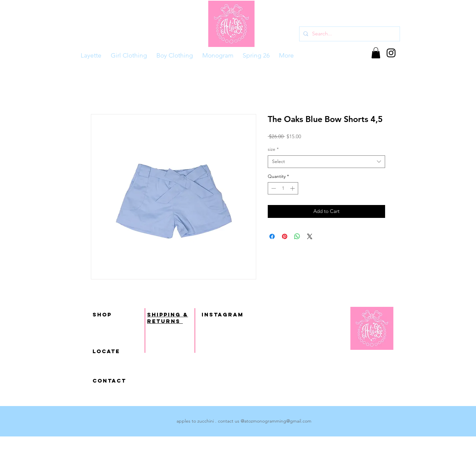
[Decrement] (273, 188)
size (273, 149)
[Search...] (349, 34)
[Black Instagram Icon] (391, 53)
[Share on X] (310, 236)
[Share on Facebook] (272, 236)
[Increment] (293, 188)
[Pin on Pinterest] (285, 236)
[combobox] (326, 162)
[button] (376, 53)
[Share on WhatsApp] (297, 236)
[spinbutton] (283, 188)
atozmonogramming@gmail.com (278, 421)
